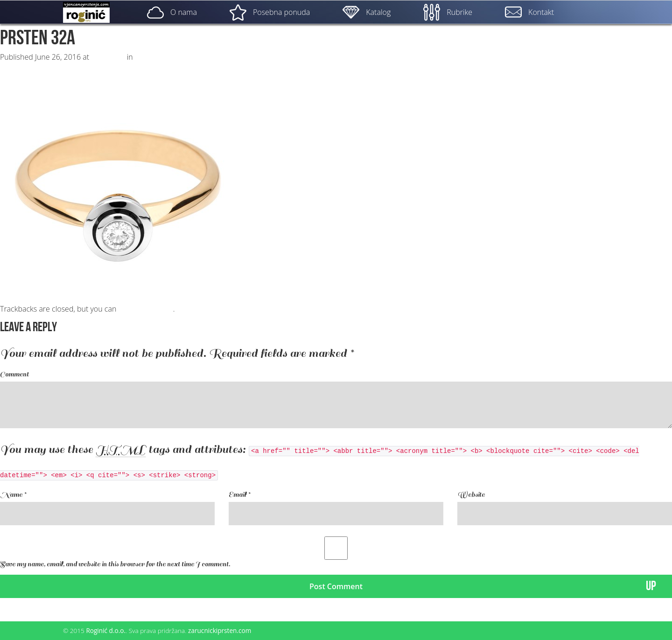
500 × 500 (108, 57)
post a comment (145, 309)
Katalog (367, 12)
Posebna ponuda (270, 12)
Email (239, 495)
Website (471, 495)
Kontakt (529, 12)
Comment (14, 374)
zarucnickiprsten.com (220, 630)
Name (13, 495)
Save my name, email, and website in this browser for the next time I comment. (115, 564)
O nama (172, 12)
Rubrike (448, 12)
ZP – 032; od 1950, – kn (174, 57)
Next (13, 66)
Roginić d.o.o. (106, 630)
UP (651, 586)
